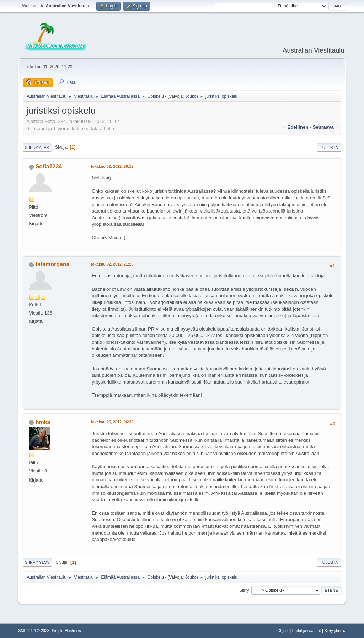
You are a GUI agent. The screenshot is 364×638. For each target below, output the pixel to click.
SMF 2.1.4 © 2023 (34, 631)
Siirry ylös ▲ (335, 631)
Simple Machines (66, 631)
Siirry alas (37, 148)
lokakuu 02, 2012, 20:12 (112, 166)
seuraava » (325, 127)
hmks (43, 422)
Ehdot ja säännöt (307, 631)
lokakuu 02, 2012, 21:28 (112, 264)
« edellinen (296, 127)
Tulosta (329, 148)
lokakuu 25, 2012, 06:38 (112, 422)
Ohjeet (283, 631)
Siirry (244, 590)
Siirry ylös (37, 562)
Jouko (191, 96)
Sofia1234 (49, 167)
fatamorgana (53, 264)
